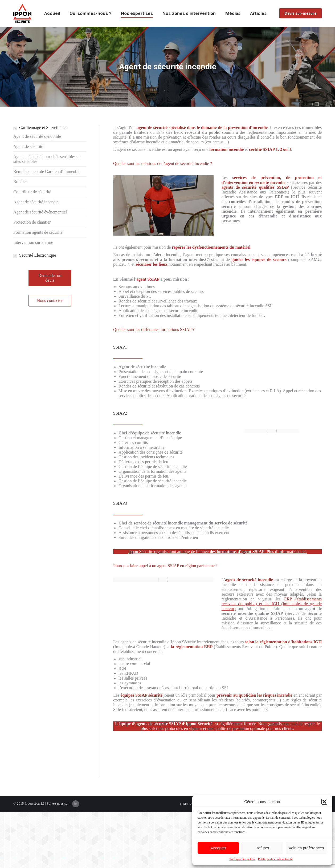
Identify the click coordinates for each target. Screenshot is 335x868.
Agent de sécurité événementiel (40, 212)
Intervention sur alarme (33, 242)
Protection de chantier (32, 222)
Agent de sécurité (28, 146)
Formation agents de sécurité (38, 232)
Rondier (20, 182)
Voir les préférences (306, 848)
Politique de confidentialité (275, 859)
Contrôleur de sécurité (32, 192)
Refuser (262, 848)
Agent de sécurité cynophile (37, 136)
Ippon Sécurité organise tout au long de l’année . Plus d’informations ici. (217, 552)
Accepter (218, 848)
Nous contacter (50, 300)
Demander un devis (50, 278)
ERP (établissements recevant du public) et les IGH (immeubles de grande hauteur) (272, 604)
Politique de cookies (242, 859)
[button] (324, 802)
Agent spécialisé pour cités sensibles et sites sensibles (46, 159)
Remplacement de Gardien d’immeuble (47, 171)
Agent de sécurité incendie (36, 202)
